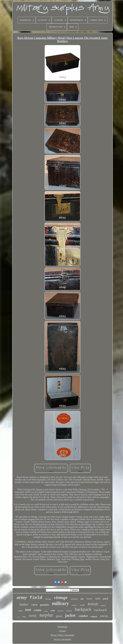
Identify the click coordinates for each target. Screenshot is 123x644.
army (22, 597)
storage (48, 599)
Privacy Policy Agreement (62, 635)
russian (69, 611)
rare (34, 605)
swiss (33, 616)
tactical (103, 605)
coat (53, 610)
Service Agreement (62, 639)
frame (90, 599)
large (24, 617)
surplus (46, 615)
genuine (45, 605)
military (60, 603)
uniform (74, 605)
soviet (20, 611)
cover (82, 605)
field (36, 598)
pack (106, 599)
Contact (62, 631)
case (18, 617)
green (59, 616)
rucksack (100, 610)
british (93, 604)
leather (24, 604)
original (94, 617)
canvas (104, 616)
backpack (83, 609)
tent (28, 610)
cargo (46, 611)
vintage (61, 597)
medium (60, 611)
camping (74, 599)
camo (38, 610)
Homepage (62, 627)
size (82, 599)
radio (98, 599)
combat (83, 616)
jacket (70, 615)
